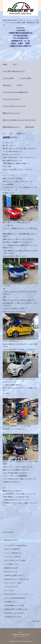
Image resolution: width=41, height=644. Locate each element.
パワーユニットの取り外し (13, 557)
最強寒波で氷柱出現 (11, 568)
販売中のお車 (30, 127)
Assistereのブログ (11, 540)
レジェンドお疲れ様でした (13, 553)
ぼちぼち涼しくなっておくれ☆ (14, 613)
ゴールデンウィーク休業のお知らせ (16, 545)
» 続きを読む (36, 621)
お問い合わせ (7, 85)
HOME (5, 64)
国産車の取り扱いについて (11, 127)
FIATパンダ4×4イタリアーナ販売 (15, 560)
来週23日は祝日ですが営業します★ (16, 609)
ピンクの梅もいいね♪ (11, 564)
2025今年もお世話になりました (14, 575)
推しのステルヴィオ (11, 572)
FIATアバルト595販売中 (12, 549)
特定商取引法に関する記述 (21, 635)
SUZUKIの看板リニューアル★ (14, 606)
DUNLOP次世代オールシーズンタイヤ (17, 594)
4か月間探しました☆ (11, 602)
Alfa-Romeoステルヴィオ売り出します (17, 579)
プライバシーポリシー (21, 637)
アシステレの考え (8, 78)
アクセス (20, 85)
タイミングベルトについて (11, 99)
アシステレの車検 (25, 78)
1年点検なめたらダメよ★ (13, 617)
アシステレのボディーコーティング (14, 106)
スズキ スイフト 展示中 (13, 583)
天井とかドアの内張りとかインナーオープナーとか (19, 120)
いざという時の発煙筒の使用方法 (15, 598)
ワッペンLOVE (9, 591)
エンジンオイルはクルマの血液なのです (16, 92)
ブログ (15, 64)
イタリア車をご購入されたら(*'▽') (14, 71)
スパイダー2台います (11, 587)
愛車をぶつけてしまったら (11, 113)
